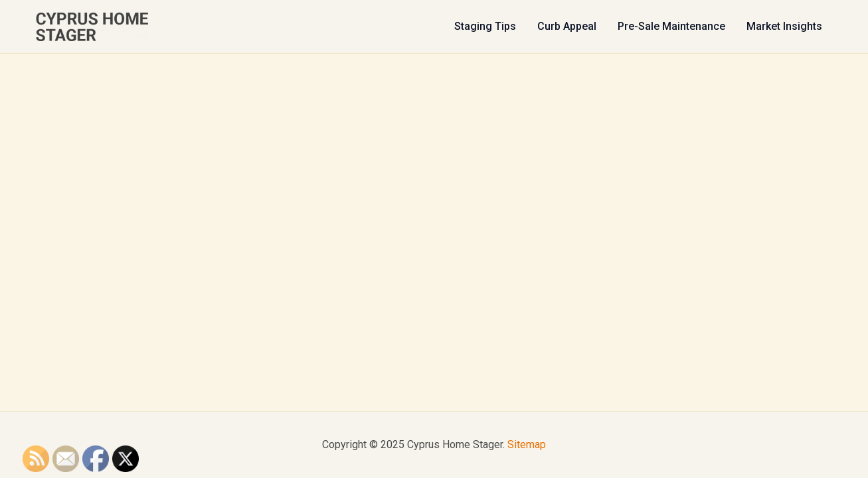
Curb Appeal (567, 26)
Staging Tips (485, 26)
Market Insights (784, 26)
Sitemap (527, 444)
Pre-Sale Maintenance (671, 26)
